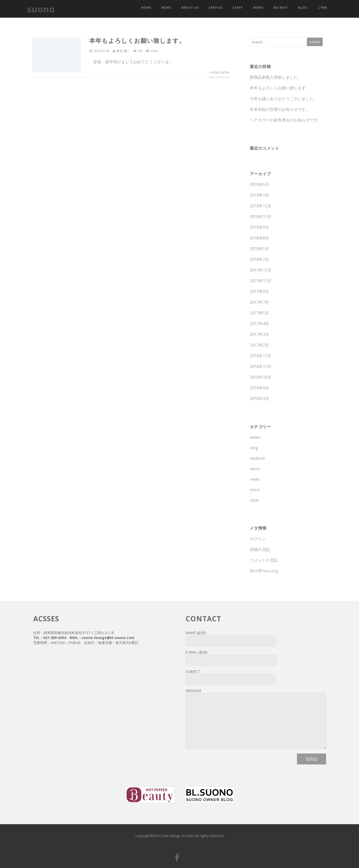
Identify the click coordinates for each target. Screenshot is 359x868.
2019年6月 (259, 184)
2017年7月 (259, 302)
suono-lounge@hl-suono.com (108, 638)
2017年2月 (259, 345)
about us (190, 8)
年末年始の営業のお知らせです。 (280, 109)
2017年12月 (261, 270)
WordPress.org (264, 571)
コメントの (264, 560)
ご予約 (322, 8)
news (166, 8)
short (255, 490)
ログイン (258, 539)
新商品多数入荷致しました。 (276, 77)
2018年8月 (259, 238)
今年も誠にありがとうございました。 (284, 99)
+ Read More (219, 72)
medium (257, 458)
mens (255, 469)
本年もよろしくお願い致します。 (137, 40)
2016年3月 (259, 399)
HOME (146, 8)
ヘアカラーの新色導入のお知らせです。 (286, 120)
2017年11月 (261, 281)
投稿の (260, 549)
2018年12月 (261, 206)
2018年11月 (261, 217)
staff (238, 8)
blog (303, 8)
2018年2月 (259, 259)
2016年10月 (261, 377)
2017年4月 (259, 324)
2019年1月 (259, 195)
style (254, 500)
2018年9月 (259, 227)
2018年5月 (259, 249)
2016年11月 (261, 366)
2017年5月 (259, 313)
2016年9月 (259, 388)
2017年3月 (259, 334)
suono (41, 9)
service (216, 8)
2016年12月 (261, 356)
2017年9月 (259, 291)
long (254, 448)
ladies (255, 437)
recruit (281, 8)
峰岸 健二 (123, 51)
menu (258, 8)
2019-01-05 (101, 51)
